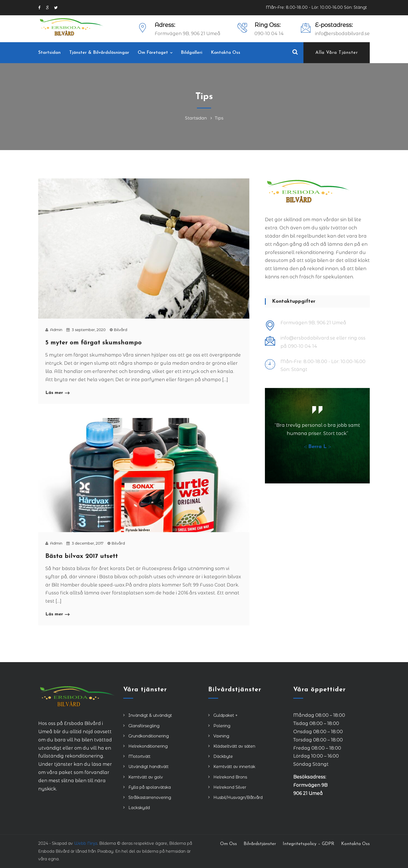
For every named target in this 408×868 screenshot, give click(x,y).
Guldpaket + (226, 715)
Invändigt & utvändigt (150, 715)
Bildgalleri (192, 53)
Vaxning (221, 736)
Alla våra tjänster (337, 53)
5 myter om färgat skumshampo (93, 343)
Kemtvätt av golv (146, 777)
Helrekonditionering (148, 746)
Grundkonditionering (149, 736)
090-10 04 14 (269, 34)
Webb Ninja (86, 843)
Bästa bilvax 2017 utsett (82, 556)
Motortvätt (139, 756)
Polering (222, 726)
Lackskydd (139, 808)
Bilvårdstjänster (260, 844)
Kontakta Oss (226, 53)
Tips (219, 118)
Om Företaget (153, 53)
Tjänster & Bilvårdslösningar (99, 53)
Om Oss (229, 844)
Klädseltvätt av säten (234, 746)
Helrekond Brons (230, 777)
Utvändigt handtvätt (148, 767)
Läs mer (57, 393)
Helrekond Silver (230, 787)
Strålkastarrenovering (150, 797)
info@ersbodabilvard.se (342, 34)
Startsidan (49, 53)
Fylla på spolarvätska (150, 787)
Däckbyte (223, 756)
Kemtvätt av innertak (234, 767)
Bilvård (121, 330)
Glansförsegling (144, 726)
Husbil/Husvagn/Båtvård (238, 797)
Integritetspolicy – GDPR (309, 844)
